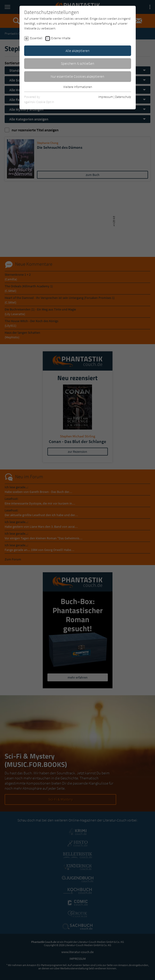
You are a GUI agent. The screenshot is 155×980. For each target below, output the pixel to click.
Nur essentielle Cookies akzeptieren (77, 76)
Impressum (106, 97)
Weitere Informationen (78, 87)
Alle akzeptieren (78, 51)
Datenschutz (123, 97)
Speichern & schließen (78, 63)
